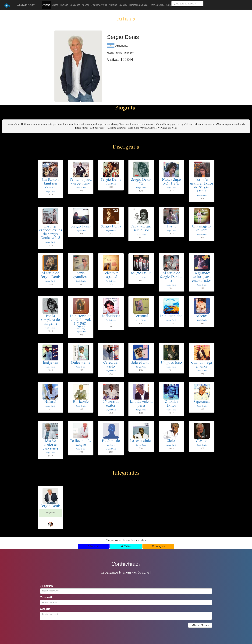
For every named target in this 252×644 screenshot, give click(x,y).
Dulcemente (81, 363)
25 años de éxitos (111, 404)
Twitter (126, 546)
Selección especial (111, 275)
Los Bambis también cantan (50, 184)
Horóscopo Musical (139, 5)
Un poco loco (171, 363)
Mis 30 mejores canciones (50, 445)
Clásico (202, 441)
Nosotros (123, 5)
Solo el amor (141, 363)
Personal (141, 316)
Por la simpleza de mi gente (50, 320)
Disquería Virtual (99, 5)
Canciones (75, 5)
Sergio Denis (50, 192)
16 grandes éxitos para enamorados (202, 277)
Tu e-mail (46, 598)
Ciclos (171, 441)
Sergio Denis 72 (141, 182)
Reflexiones (111, 316)
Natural (50, 402)
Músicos (64, 5)
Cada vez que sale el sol (141, 229)
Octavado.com (26, 5)
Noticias (113, 5)
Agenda (85, 5)
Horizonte (81, 402)
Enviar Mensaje (200, 625)
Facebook (94, 546)
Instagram (158, 546)
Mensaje (45, 609)
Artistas (46, 5)
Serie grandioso (81, 275)
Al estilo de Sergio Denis (50, 275)
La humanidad (171, 316)
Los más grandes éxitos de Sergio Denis (202, 186)
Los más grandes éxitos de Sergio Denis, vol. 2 (50, 232)
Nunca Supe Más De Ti (171, 182)
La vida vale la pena (141, 404)
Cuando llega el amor (202, 365)
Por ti (171, 227)
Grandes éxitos (171, 404)
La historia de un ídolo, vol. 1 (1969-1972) (81, 322)
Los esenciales (141, 441)
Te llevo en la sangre (81, 443)
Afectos (202, 316)
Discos (55, 5)
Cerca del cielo (111, 365)
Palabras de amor (111, 443)
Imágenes (50, 363)
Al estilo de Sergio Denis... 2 (171, 277)
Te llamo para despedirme (81, 182)
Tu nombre (47, 586)
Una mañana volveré (202, 229)
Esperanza (202, 402)
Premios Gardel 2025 (160, 5)
